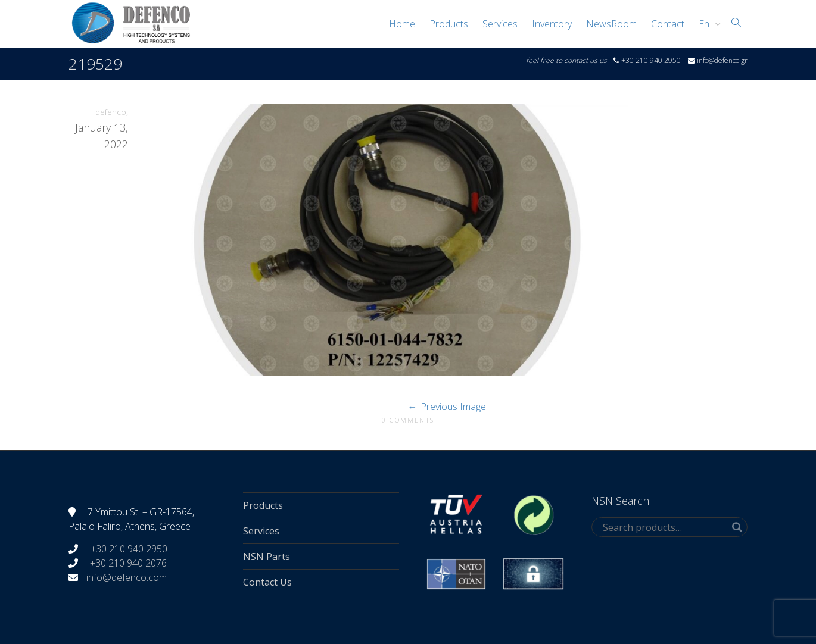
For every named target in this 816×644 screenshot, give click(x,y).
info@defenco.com (127, 577)
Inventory (552, 24)
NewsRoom (611, 24)
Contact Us (267, 582)
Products (449, 24)
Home (402, 24)
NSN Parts (267, 557)
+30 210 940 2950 (128, 549)
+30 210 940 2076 (128, 563)
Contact (668, 24)
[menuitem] (707, 24)
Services (500, 24)
